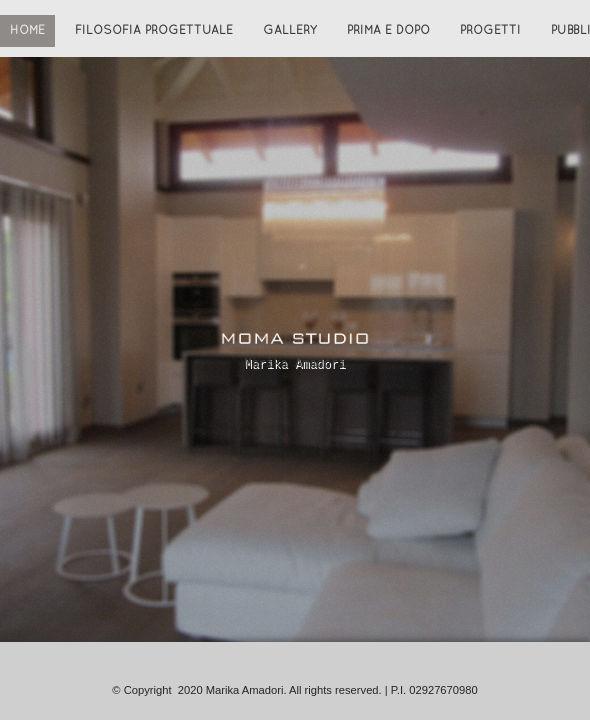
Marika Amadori (295, 364)
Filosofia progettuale (154, 31)
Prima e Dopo (388, 31)
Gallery (290, 31)
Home (27, 31)
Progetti (490, 31)
